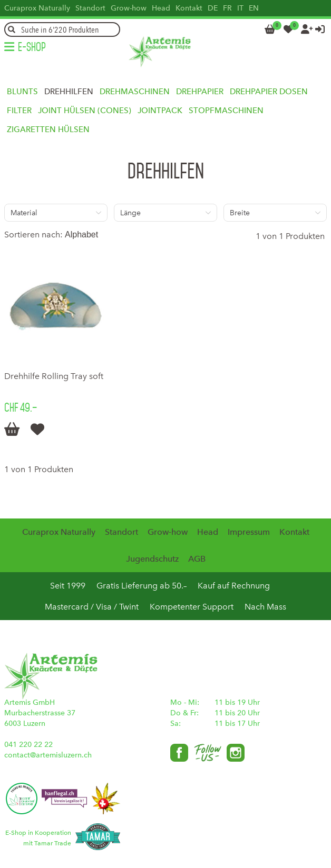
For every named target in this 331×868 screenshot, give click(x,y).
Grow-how (129, 8)
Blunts (22, 92)
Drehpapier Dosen (269, 92)
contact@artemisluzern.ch (48, 755)
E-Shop (32, 47)
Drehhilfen (69, 92)
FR (227, 8)
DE (213, 8)
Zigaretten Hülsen (48, 129)
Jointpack (160, 111)
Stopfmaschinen (226, 111)
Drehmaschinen (135, 92)
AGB (197, 559)
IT (240, 8)
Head (161, 8)
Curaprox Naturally (37, 8)
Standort (90, 8)
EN (254, 8)
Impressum (249, 532)
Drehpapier (200, 92)
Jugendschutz (152, 559)
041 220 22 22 (28, 745)
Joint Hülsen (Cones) (85, 111)
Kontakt (189, 8)
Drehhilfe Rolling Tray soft (54, 376)
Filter (19, 111)
